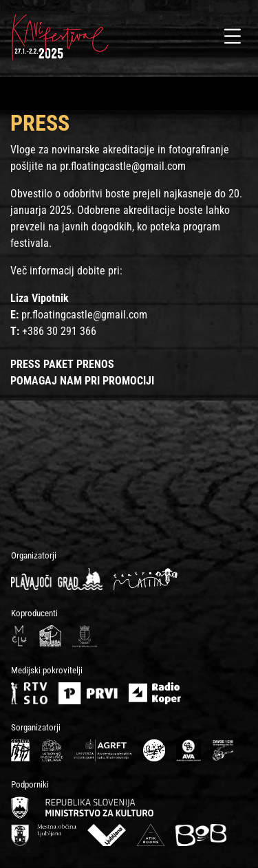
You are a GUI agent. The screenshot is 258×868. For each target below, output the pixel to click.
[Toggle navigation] (233, 36)
